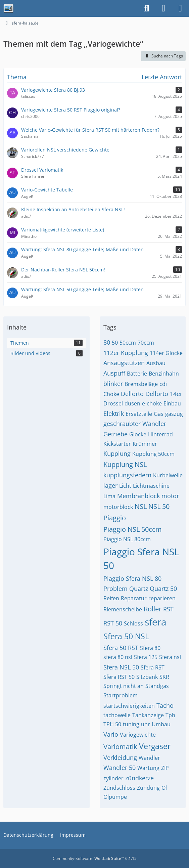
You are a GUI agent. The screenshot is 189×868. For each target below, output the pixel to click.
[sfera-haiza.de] (8, 8)
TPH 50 (112, 724)
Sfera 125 (146, 657)
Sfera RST (153, 667)
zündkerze (139, 778)
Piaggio (115, 518)
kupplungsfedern (127, 475)
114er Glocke (166, 353)
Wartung (148, 768)
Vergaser (155, 746)
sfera (156, 622)
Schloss (133, 623)
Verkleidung (120, 757)
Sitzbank (147, 677)
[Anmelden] (163, 8)
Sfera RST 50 (119, 677)
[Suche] (147, 8)
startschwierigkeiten (129, 706)
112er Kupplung (126, 353)
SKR (164, 677)
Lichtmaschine (151, 486)
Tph (170, 715)
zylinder (113, 778)
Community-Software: (95, 858)
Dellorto (132, 394)
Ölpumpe (115, 797)
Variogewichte (138, 735)
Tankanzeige (148, 715)
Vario (111, 734)
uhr (146, 724)
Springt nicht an (124, 686)
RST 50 (113, 623)
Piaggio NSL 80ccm (127, 539)
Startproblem (121, 695)
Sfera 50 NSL (126, 636)
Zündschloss (119, 788)
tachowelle (117, 715)
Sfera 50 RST (121, 648)
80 (107, 342)
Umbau (161, 724)
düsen (132, 403)
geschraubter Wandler (135, 424)
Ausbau (156, 363)
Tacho (165, 705)
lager (110, 485)
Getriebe (115, 434)
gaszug (174, 414)
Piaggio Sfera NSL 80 (132, 578)
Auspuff (114, 373)
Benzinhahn (164, 374)
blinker (113, 384)
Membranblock (138, 496)
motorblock (118, 507)
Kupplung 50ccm (153, 454)
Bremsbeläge (141, 384)
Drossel (113, 403)
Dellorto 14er (164, 394)
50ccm (128, 343)
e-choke (152, 403)
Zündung (148, 788)
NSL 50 (159, 506)
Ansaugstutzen (124, 363)
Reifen (111, 598)
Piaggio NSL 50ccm (133, 529)
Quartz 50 (163, 589)
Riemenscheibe (123, 609)
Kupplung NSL (125, 464)
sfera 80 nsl (118, 657)
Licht (125, 486)
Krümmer (145, 444)
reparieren (162, 598)
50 (115, 343)
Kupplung (117, 453)
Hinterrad (160, 434)
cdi (163, 384)
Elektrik (114, 414)
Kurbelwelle (168, 475)
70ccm (146, 343)
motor (170, 496)
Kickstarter (117, 444)
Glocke (138, 434)
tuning (131, 724)
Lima (109, 496)
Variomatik (120, 747)
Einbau (172, 403)
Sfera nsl (170, 657)
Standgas (157, 686)
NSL (141, 506)
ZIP (165, 768)
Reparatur (134, 598)
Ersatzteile (139, 414)
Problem (115, 589)
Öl (164, 788)
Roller (153, 609)
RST (168, 609)
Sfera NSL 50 (121, 667)
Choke (111, 394)
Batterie (137, 374)
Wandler (149, 758)
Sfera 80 (150, 648)
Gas (159, 414)
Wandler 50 (120, 768)
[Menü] (180, 8)
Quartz (139, 589)
